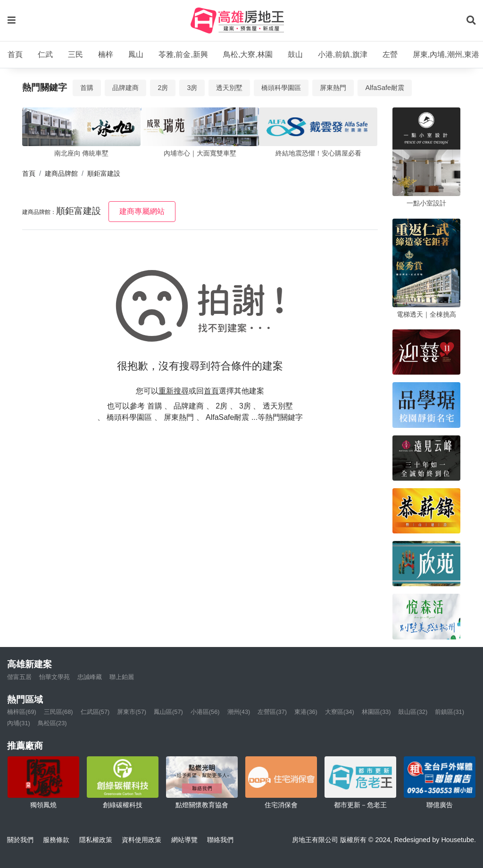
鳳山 (136, 54)
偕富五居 (19, 677)
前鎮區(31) (450, 712)
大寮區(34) (340, 712)
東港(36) (306, 712)
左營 (390, 54)
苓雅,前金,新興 (183, 54)
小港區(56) (205, 712)
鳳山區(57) (168, 712)
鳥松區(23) (52, 723)
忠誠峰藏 (90, 677)
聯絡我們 (220, 840)
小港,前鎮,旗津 (343, 54)
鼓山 (295, 54)
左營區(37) (272, 712)
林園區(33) (376, 712)
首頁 (15, 54)
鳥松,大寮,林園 (248, 54)
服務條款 (56, 840)
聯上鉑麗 (122, 677)
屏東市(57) (132, 712)
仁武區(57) (95, 712)
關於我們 (20, 840)
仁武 (45, 54)
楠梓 (106, 54)
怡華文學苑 (54, 677)
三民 (75, 54)
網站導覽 (184, 840)
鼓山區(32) (413, 712)
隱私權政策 (96, 840)
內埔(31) (19, 723)
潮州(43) (239, 712)
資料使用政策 (142, 840)
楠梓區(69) (22, 712)
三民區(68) (58, 712)
